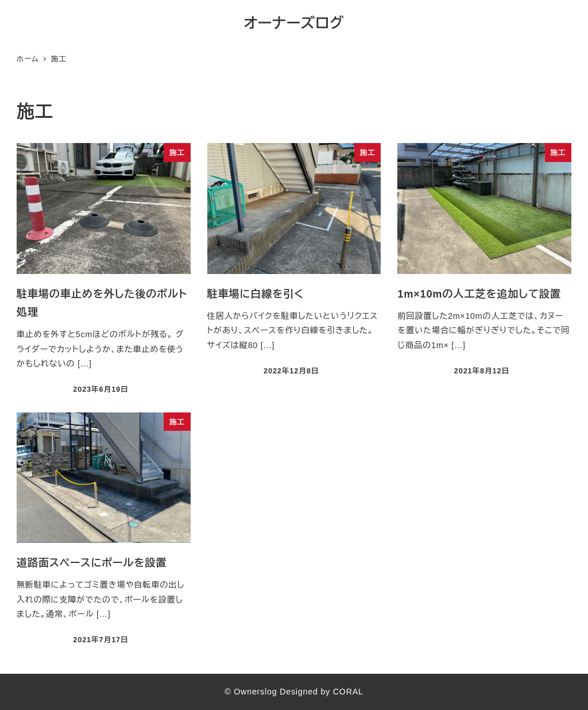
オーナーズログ (294, 23)
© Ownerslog (251, 692)
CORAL (348, 692)
